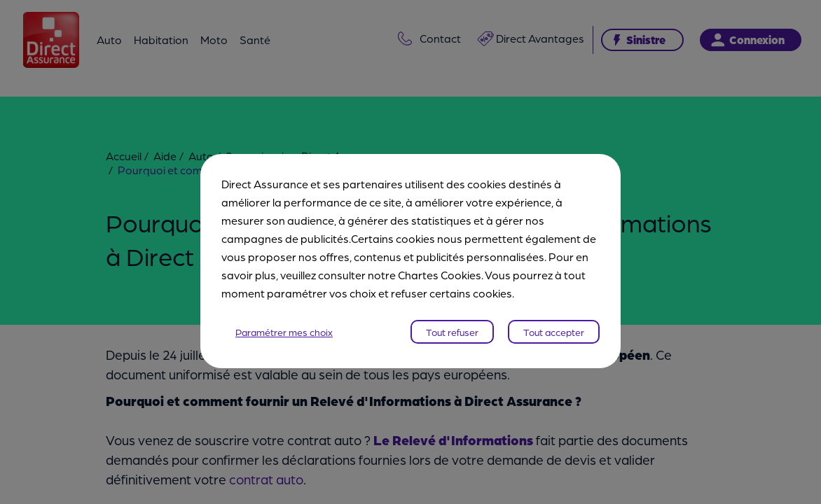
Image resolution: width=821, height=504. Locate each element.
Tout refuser (452, 323)
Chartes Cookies (440, 266)
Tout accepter (554, 323)
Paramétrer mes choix (284, 323)
